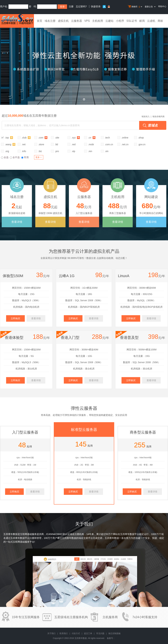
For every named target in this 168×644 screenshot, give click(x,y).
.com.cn (109, 144)
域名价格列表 (158, 117)
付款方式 (76, 633)
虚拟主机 (63, 21)
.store (41, 144)
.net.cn (125, 144)
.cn (92, 138)
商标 (160, 21)
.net (24, 144)
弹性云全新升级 (84, 64)
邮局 (142, 21)
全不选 (15, 157)
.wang (10, 144)
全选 (5, 157)
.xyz (76, 138)
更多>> (39, 157)
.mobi (91, 144)
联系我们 (64, 633)
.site (57, 138)
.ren (90, 151)
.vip (73, 151)
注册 (71, 6)
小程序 (120, 21)
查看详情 (17, 222)
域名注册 (50, 21)
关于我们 (51, 633)
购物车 (135, 7)
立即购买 (15, 318)
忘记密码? (81, 6)
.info (24, 151)
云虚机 (151, 21)
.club (26, 138)
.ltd (56, 144)
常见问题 (100, 633)
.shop (141, 138)
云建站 (109, 21)
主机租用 (98, 21)
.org (7, 151)
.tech (107, 138)
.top (9, 138)
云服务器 (77, 21)
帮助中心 (162, 6)
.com (43, 138)
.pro (57, 151)
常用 (25, 157)
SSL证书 (132, 21)
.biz (40, 151)
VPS (87, 21)
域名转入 (146, 117)
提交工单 (88, 633)
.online (125, 138)
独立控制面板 (115, 633)
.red (73, 144)
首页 (40, 21)
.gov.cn (142, 144)
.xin (107, 151)
